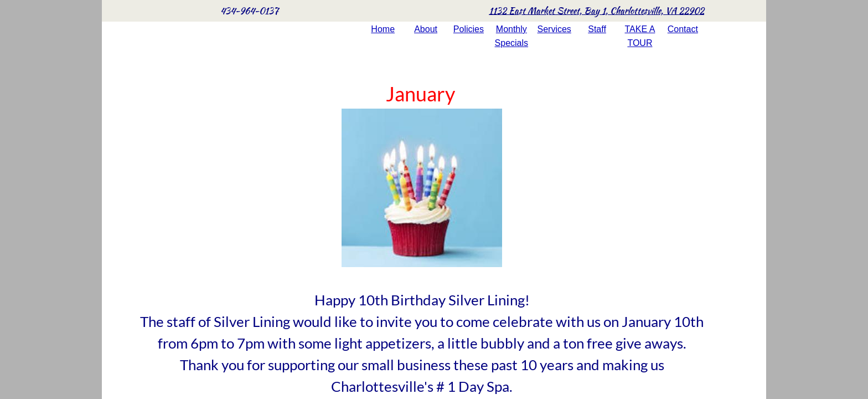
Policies (469, 29)
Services (554, 29)
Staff (597, 29)
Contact (683, 29)
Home (383, 29)
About (426, 29)
